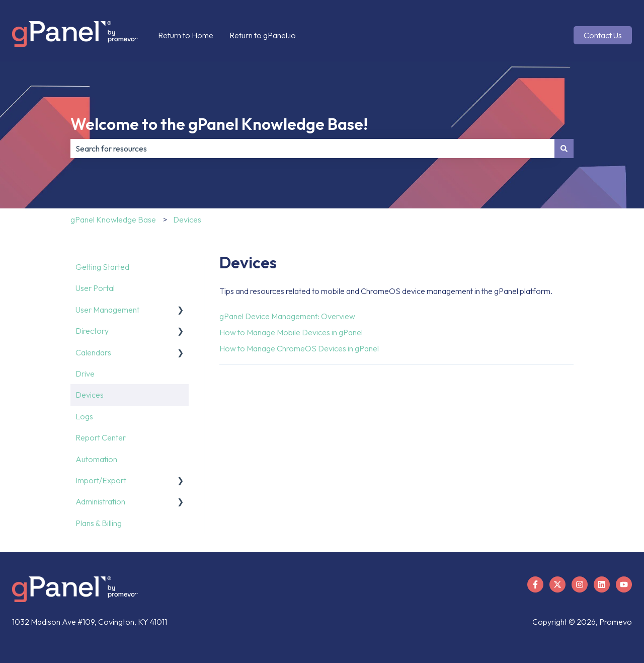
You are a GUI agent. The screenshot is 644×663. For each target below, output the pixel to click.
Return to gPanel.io (263, 35)
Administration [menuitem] (100, 501)
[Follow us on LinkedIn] (602, 584)
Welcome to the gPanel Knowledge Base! (219, 124)
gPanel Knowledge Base (113, 219)
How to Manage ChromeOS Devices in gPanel (299, 348)
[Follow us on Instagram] (580, 584)
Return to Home (186, 35)
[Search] (564, 149)
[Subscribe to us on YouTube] (624, 584)
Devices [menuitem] (90, 395)
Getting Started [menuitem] (102, 267)
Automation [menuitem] (96, 459)
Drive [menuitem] (85, 374)
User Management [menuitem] (107, 310)
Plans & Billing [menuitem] (99, 523)
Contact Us (603, 35)
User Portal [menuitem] (95, 288)
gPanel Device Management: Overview (287, 316)
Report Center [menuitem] (101, 437)
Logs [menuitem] (84, 416)
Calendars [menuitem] (93, 352)
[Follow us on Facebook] (535, 584)
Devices (187, 219)
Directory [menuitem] (92, 331)
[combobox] (312, 149)
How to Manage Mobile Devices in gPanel (291, 332)
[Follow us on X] (557, 584)
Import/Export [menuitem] (101, 480)
